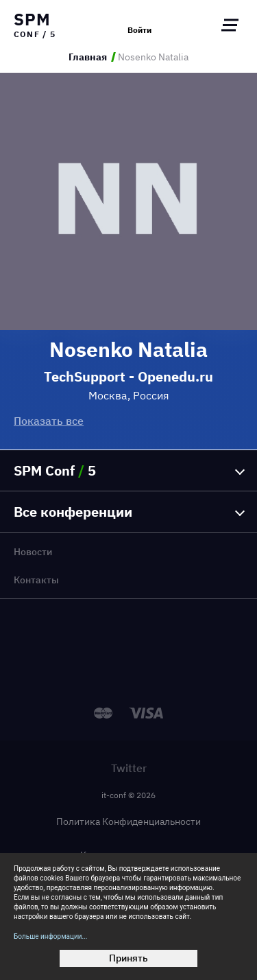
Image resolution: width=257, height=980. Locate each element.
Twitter (129, 768)
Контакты (36, 580)
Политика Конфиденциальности (128, 821)
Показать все (49, 421)
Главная (88, 57)
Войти (139, 30)
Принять (128, 958)
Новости (33, 552)
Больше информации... (50, 936)
